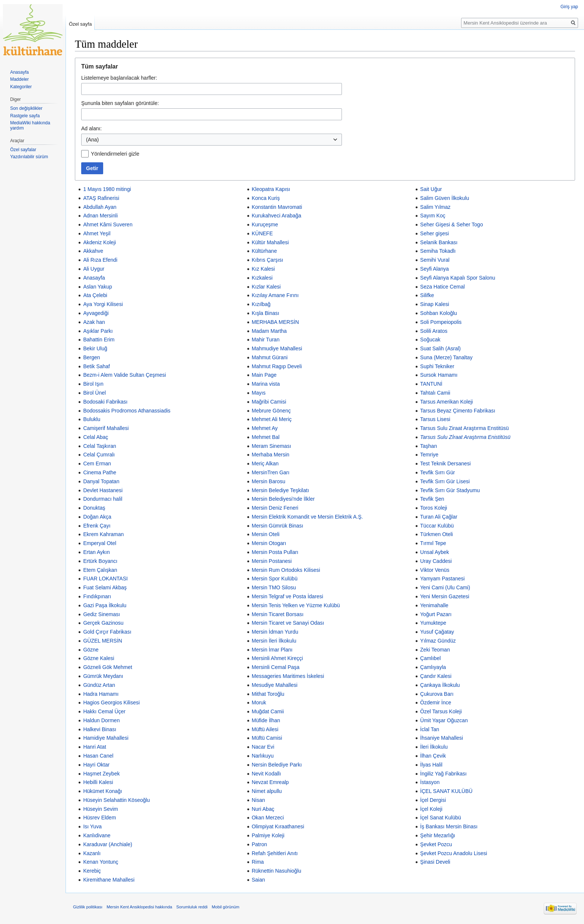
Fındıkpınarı (97, 596)
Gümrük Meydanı (103, 676)
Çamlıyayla (433, 667)
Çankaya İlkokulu (440, 685)
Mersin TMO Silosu (274, 587)
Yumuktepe (433, 623)
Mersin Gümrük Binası (277, 526)
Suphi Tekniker (437, 366)
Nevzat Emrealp (270, 782)
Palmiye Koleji (268, 835)
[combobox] (212, 140)
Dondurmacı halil (103, 499)
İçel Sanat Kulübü (441, 818)
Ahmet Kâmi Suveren (108, 224)
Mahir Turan (266, 340)
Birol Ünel (94, 393)
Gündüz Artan (99, 685)
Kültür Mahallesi (270, 242)
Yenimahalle (434, 605)
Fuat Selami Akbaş (105, 587)
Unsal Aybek (435, 552)
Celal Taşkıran (99, 446)
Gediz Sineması (101, 614)
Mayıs (259, 393)
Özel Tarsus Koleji (441, 711)
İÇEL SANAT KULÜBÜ (446, 791)
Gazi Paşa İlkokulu (105, 605)
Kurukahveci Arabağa (277, 216)
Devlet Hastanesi (103, 490)
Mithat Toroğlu (268, 694)
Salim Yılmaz (435, 207)
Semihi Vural (435, 260)
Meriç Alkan (265, 463)
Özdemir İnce (436, 702)
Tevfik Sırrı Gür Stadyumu (450, 490)
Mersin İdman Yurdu (275, 632)
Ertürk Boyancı (100, 561)
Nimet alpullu (267, 791)
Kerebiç (92, 871)
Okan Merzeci (268, 818)
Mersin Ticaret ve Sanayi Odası (288, 623)
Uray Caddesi (436, 561)
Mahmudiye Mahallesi (277, 348)
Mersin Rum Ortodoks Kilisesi (286, 570)
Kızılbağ (261, 304)
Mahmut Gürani (270, 357)
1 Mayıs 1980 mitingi (107, 189)
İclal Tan (430, 729)
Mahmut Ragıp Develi (277, 366)
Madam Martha (269, 331)
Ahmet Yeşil (97, 233)
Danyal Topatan (101, 481)
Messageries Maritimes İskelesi (288, 676)
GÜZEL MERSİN (103, 641)
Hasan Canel (98, 756)
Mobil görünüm (225, 907)
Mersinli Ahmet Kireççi (277, 658)
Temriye (429, 455)
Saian (258, 880)
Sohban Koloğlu (439, 313)
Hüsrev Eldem (99, 818)
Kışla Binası (266, 313)
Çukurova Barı (437, 694)
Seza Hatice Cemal (442, 287)
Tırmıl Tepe (433, 543)
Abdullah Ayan (100, 207)
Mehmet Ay (265, 428)
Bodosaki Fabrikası (105, 402)
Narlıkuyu (263, 756)
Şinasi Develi (435, 862)
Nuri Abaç (263, 809)
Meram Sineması (272, 446)
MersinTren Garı (271, 472)
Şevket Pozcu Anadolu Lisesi (454, 853)
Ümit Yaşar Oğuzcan (444, 720)
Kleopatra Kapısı (271, 189)
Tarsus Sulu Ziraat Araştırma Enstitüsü (464, 428)
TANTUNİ (431, 384)
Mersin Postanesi (272, 561)
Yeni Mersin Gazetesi (445, 596)
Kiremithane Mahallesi (109, 880)
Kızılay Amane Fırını (275, 295)
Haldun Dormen (101, 720)
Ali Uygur (94, 269)
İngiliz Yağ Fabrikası (443, 774)
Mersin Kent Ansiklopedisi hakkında (139, 907)
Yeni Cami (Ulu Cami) (445, 587)
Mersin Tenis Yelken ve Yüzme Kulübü (296, 605)
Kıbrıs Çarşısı (268, 260)
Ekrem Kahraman (103, 534)
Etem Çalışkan (100, 570)
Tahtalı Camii (435, 393)
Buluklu (92, 419)
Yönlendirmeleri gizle (115, 154)
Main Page (264, 375)
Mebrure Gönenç (271, 411)
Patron (259, 844)
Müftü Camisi (267, 738)
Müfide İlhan (266, 720)
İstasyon (430, 782)
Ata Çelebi (95, 295)
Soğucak (430, 340)
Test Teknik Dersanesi (445, 463)
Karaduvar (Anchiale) (108, 844)
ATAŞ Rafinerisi (101, 198)
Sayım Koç (433, 216)
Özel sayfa (80, 24)
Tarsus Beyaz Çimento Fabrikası (458, 411)
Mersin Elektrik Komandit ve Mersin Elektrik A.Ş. (307, 517)
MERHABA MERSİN (275, 322)
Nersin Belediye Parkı (277, 765)
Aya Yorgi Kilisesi (103, 304)
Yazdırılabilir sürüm (29, 157)
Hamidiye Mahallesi (106, 738)
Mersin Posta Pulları (275, 552)
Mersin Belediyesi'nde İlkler (283, 499)
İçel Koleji (431, 809)
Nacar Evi (263, 747)
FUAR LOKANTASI (105, 579)
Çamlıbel (430, 658)
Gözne (91, 650)
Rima (258, 862)
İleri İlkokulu (434, 747)
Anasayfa (94, 278)
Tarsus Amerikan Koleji (447, 402)
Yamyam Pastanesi (442, 579)
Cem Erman (97, 463)
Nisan (258, 800)
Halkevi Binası (100, 729)
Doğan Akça (97, 517)
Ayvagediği (96, 313)
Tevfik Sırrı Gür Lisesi (445, 481)
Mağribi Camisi (269, 402)
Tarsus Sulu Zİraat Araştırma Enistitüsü (465, 437)
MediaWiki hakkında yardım (30, 125)
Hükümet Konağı (102, 791)
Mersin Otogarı (269, 543)
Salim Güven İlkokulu (445, 198)
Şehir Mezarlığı (438, 835)
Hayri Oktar (96, 765)
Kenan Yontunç (101, 862)
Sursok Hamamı (439, 375)
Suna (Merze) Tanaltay (446, 357)
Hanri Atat (94, 747)
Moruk (259, 702)
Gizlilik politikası (88, 907)
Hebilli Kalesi (98, 782)
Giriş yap (569, 7)
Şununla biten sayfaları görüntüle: (120, 103)
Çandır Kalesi (436, 676)
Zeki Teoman (435, 650)
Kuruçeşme (265, 224)
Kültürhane (264, 251)
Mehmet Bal (266, 437)
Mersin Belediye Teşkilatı (280, 490)
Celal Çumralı (99, 455)
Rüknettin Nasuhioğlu (277, 871)
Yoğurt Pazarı (436, 614)
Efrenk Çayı (97, 526)
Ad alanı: (91, 128)
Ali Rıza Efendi (100, 260)
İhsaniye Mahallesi (442, 738)
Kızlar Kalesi (266, 287)
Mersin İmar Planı (272, 650)
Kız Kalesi (263, 269)
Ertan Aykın (96, 552)
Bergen (91, 357)
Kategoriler (21, 87)
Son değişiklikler (26, 108)
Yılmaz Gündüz (438, 641)
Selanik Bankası (439, 242)
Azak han (94, 322)
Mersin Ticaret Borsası (278, 614)
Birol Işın (93, 384)
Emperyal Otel (100, 543)
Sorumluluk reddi (192, 907)
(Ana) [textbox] (92, 140)
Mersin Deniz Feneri (275, 508)
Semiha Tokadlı (438, 251)
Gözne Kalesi (99, 658)
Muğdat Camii (268, 711)
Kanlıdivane (97, 835)
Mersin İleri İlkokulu (274, 641)
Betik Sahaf (96, 366)
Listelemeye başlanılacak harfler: (119, 78)
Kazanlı (92, 853)
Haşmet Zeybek (101, 774)
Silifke (427, 295)
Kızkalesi (262, 278)
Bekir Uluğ (95, 348)
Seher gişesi (434, 233)
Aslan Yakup (97, 287)
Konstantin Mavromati (277, 207)
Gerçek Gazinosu (103, 623)
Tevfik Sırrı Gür (437, 472)
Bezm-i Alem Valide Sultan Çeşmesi (124, 375)
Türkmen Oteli (437, 534)
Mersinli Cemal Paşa (276, 667)
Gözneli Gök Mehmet (108, 667)
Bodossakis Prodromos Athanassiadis (127, 411)
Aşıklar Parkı (98, 331)
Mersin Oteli (266, 534)
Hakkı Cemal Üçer (104, 711)
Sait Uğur (431, 189)
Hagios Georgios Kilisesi (111, 702)
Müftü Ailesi (265, 729)
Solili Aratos (434, 331)
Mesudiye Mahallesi (275, 685)
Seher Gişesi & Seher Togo (452, 224)
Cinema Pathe (100, 472)
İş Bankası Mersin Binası (449, 826)
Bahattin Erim (99, 340)
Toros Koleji (434, 508)
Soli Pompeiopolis (441, 322)
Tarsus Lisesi (435, 419)
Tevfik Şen (432, 499)
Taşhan (429, 446)
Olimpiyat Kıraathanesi (278, 826)
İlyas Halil (431, 765)
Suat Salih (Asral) (440, 348)
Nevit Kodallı (266, 774)
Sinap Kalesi (435, 304)
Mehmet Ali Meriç (272, 419)
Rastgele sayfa (25, 116)
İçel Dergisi (433, 800)
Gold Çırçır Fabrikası (107, 632)
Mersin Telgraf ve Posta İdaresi (288, 596)
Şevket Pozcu (436, 844)
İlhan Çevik (433, 756)
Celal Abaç (96, 437)
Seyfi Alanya (434, 269)
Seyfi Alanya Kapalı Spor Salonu (458, 278)
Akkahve (93, 251)
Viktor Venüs (435, 570)
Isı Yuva (92, 826)
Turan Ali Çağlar (439, 517)
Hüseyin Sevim (100, 809)
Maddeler (19, 79)
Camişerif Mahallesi (106, 428)
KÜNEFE (262, 233)
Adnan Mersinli (100, 216)
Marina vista (266, 384)
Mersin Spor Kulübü (275, 579)
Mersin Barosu (269, 481)
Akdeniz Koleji (99, 242)
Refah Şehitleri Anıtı (275, 853)
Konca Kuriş (266, 198)
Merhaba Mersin (271, 455)
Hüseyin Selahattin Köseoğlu (116, 800)
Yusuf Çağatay (437, 632)
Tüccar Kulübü (437, 526)
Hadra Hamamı (101, 694)
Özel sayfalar (23, 150)
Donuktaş (94, 508)
